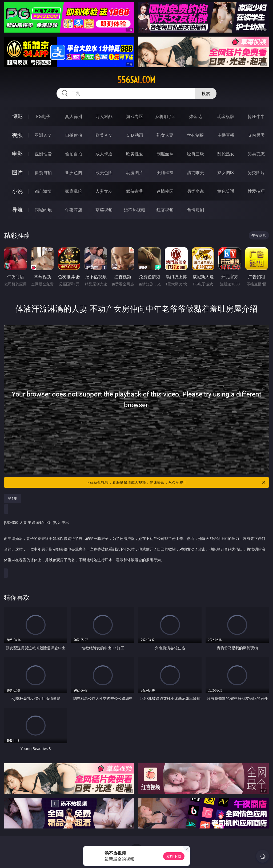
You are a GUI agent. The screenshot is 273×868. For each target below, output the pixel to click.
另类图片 (256, 172)
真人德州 (74, 116)
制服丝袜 (165, 154)
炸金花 (195, 116)
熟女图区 (226, 172)
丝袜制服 (195, 135)
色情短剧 (195, 210)
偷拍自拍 (74, 154)
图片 (17, 172)
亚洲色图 (74, 172)
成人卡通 (104, 154)
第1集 (13, 498)
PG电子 (43, 116)
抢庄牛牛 (256, 116)
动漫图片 (135, 172)
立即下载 (174, 856)
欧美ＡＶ (104, 135)
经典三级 (195, 154)
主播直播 (226, 135)
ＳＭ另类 (256, 135)
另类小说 (195, 191)
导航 (17, 210)
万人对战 (104, 116)
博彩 (17, 116)
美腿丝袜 (165, 172)
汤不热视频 (135, 210)
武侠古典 (135, 191)
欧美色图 (104, 172)
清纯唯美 (195, 172)
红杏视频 (165, 210)
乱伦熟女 (226, 154)
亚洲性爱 (43, 154)
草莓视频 (104, 210)
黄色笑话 (226, 191)
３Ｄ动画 (135, 135)
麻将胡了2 (165, 116)
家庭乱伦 (74, 191)
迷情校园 (165, 191)
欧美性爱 (135, 154)
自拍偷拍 (74, 135)
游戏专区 (135, 116)
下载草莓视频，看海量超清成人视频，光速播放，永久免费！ (176, 482)
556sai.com (136, 80)
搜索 (206, 93)
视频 (17, 135)
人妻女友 (104, 191)
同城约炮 (43, 210)
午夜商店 (74, 210)
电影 (17, 154)
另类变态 (256, 154)
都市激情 (43, 191)
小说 (17, 191)
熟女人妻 (165, 135)
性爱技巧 (256, 191)
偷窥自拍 (43, 172)
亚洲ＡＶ (43, 135)
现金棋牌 (226, 116)
